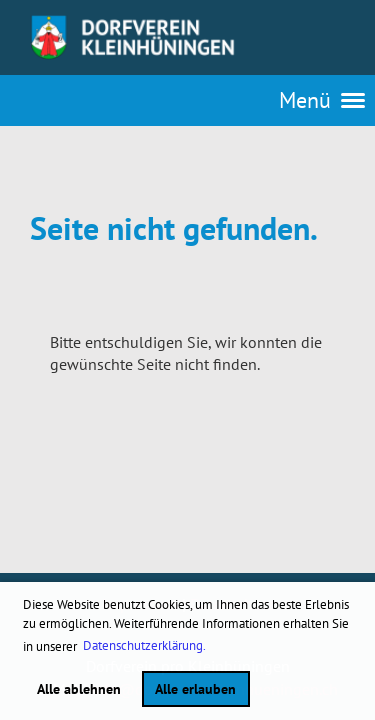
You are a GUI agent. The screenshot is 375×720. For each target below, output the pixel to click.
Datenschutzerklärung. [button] (144, 645)
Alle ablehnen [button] (79, 688)
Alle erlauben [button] (195, 688)
